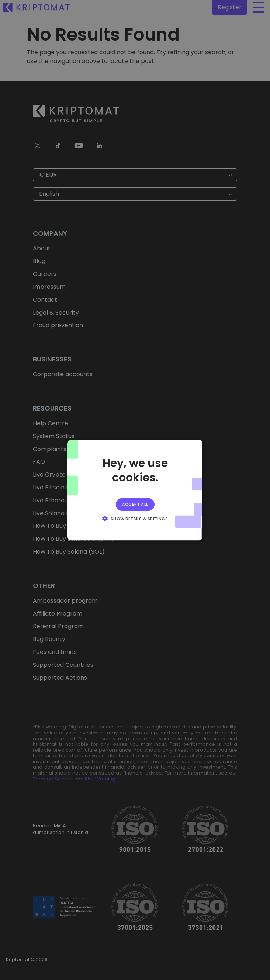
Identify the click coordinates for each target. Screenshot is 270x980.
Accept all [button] (135, 504)
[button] (135, 518)
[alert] (135, 490)
